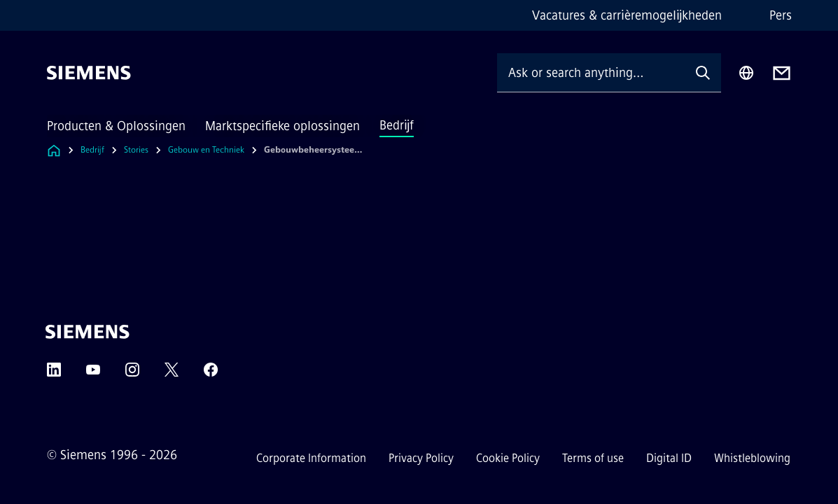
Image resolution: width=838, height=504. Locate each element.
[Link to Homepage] (54, 150)
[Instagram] (132, 374)
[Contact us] (782, 73)
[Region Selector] (746, 73)
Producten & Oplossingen (116, 126)
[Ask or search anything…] (591, 72)
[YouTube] (93, 374)
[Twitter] (172, 374)
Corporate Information (311, 458)
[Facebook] (211, 374)
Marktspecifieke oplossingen (282, 126)
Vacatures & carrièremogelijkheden (627, 15)
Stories (136, 150)
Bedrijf (397, 125)
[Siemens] (89, 73)
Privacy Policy (421, 458)
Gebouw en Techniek (206, 150)
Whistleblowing (752, 458)
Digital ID (669, 458)
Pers (781, 15)
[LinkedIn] (54, 374)
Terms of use (593, 458)
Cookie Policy (508, 458)
